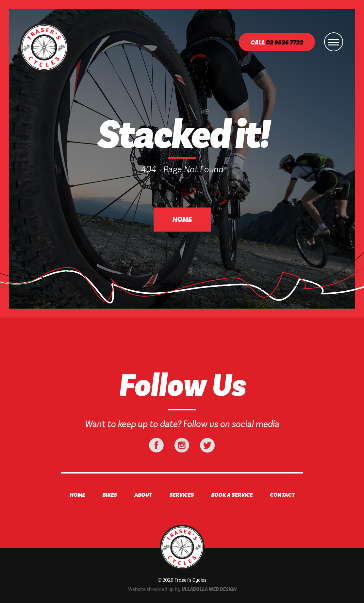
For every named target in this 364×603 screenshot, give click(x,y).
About (143, 495)
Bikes (110, 495)
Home (182, 220)
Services (182, 495)
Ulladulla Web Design (209, 590)
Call (277, 43)
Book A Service (232, 495)
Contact (282, 495)
